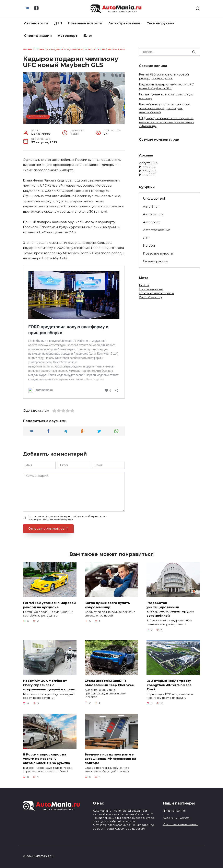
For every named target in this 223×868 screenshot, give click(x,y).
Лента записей (151, 289)
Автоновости (36, 23)
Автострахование (124, 23)
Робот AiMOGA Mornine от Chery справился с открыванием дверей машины (49, 685)
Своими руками (161, 23)
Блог (88, 36)
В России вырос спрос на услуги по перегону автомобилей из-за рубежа (46, 758)
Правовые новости (85, 23)
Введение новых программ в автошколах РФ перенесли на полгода (110, 758)
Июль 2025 (148, 167)
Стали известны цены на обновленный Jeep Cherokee (109, 683)
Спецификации (38, 36)
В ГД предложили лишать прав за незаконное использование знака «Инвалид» (167, 122)
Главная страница (36, 50)
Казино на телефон (177, 818)
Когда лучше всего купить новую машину (107, 605)
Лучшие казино (174, 811)
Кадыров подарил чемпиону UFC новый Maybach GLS (166, 86)
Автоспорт (68, 36)
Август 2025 (149, 163)
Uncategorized (154, 199)
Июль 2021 (147, 175)
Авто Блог (151, 207)
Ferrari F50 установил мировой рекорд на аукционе (164, 76)
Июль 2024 (148, 171)
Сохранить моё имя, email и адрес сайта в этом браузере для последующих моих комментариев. (67, 518)
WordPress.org (150, 297)
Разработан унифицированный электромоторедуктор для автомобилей (165, 108)
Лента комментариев (156, 293)
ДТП (58, 23)
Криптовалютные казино (181, 824)
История (150, 246)
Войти (144, 285)
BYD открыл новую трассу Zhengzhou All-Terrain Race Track (169, 685)
